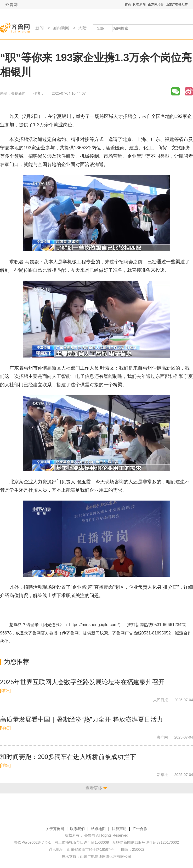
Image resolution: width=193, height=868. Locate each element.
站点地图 (98, 829)
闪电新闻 (139, 4)
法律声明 (119, 829)
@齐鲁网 (70, 633)
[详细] (5, 691)
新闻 (39, 28)
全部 (100, 28)
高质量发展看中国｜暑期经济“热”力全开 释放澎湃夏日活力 (81, 719)
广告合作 (140, 829)
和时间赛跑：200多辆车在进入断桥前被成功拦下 (68, 757)
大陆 (82, 28)
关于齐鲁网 (55, 829)
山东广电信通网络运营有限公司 (106, 856)
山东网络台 (156, 4)
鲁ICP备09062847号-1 (32, 842)
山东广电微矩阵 (177, 4)
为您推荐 (16, 662)
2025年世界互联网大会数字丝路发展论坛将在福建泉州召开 (82, 682)
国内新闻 (61, 28)
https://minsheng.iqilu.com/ (94, 625)
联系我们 (77, 829)
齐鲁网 (12, 5)
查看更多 (94, 788)
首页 (128, 4)
